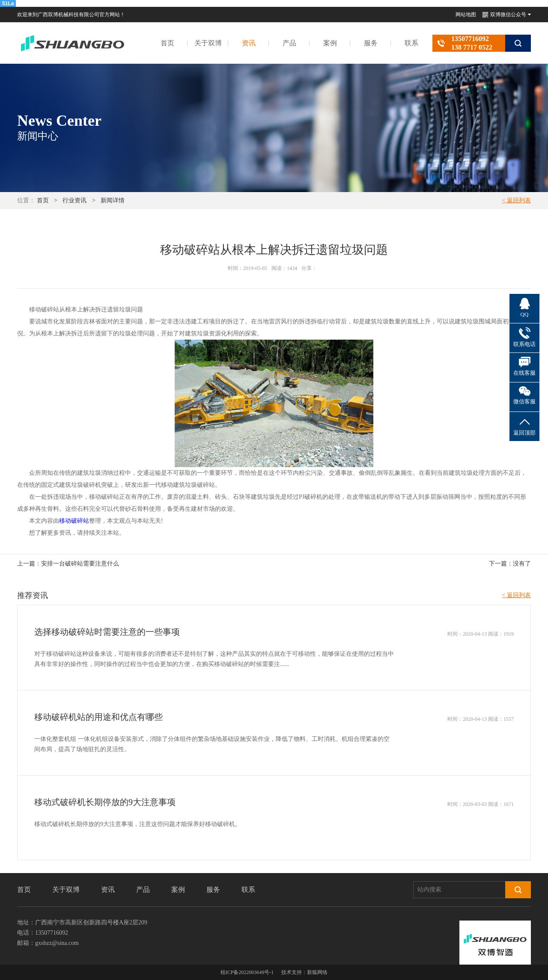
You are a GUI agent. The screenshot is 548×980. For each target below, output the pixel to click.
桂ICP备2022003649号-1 (247, 972)
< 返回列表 (517, 200)
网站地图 (466, 15)
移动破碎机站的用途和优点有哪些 (98, 717)
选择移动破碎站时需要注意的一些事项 (107, 632)
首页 (167, 43)
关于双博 (208, 43)
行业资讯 (74, 200)
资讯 (249, 43)
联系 (411, 43)
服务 (371, 43)
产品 (289, 43)
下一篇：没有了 (510, 564)
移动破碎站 (74, 521)
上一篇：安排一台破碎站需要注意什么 (68, 564)
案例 (330, 43)
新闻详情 (113, 200)
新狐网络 (317, 972)
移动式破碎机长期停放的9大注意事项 (105, 802)
